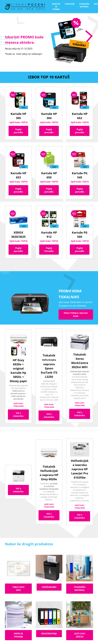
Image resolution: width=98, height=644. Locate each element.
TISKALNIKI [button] (70, 4)
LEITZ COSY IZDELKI (80, 635)
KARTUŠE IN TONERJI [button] (56, 7)
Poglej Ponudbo (49, 250)
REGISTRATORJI (49, 634)
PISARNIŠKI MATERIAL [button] (84, 5)
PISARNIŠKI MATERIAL (80, 589)
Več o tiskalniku (18, 415)
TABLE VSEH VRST (18, 589)
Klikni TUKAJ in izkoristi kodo (76, 315)
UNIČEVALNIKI (49, 587)
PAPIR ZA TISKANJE (18, 635)
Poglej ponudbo (18, 131)
